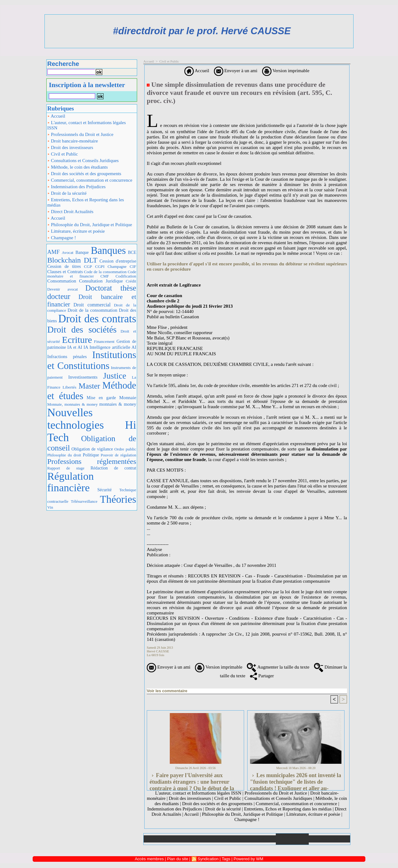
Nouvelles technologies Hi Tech (92, 425)
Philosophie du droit (64, 455)
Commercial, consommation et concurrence (90, 180)
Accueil (56, 116)
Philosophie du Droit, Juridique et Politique (90, 225)
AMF (53, 252)
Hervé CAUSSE (158, 651)
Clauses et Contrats (65, 272)
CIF (133, 266)
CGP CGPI (94, 266)
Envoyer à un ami (236, 71)
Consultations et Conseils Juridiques (83, 161)
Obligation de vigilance (92, 449)
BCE (132, 252)
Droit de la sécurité (67, 193)
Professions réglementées (92, 461)
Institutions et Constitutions (92, 360)
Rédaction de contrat (113, 468)
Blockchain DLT (72, 260)
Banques (108, 250)
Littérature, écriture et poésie (76, 231)
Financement (104, 342)
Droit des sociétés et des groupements (84, 174)
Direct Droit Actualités (70, 212)
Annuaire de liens (292, 839)
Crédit (131, 281)
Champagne (117, 267)
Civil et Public (62, 154)
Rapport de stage (66, 468)
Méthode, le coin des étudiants (78, 167)
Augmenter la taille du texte (278, 667)
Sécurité (104, 490)
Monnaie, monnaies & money (72, 404)
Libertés (69, 387)
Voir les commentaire (167, 691)
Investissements (83, 377)
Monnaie (128, 397)
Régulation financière (71, 482)
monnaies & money (118, 404)
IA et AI (75, 347)
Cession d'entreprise (118, 261)
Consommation (62, 281)
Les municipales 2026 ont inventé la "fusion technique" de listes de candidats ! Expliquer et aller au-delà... (296, 780)
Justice (115, 376)
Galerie (193, 839)
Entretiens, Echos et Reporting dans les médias (86, 202)
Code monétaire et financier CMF (92, 274)
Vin (50, 507)
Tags (226, 859)
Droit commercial (92, 305)
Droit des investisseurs (70, 147)
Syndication (208, 859)
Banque (82, 252)
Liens (259, 839)
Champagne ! (62, 238)
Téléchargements (226, 839)
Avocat (68, 252)
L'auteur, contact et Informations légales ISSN (87, 125)
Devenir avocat (62, 289)
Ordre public (125, 449)
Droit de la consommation (92, 310)
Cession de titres (64, 266)
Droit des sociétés (82, 329)
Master (89, 386)
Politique (91, 455)
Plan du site (329, 839)
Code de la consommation (105, 272)
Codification (126, 276)
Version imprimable (286, 71)
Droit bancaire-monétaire (73, 141)
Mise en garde (101, 398)
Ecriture (77, 340)
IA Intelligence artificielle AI (110, 347)
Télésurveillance (84, 501)
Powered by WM (248, 859)
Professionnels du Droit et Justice (80, 134)
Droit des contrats (97, 319)
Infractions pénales (67, 357)
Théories (118, 499)
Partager (262, 676)
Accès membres (149, 859)
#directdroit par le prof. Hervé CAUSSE (202, 31)
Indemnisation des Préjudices (76, 187)
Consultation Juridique (101, 281)
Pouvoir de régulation (118, 455)
